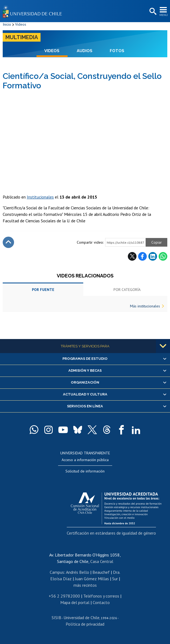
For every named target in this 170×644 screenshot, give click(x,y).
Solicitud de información (85, 471)
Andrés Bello (78, 572)
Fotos (117, 51)
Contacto (101, 602)
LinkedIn (153, 256)
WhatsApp (163, 256)
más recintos (85, 585)
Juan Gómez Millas (92, 579)
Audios (85, 51)
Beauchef (101, 572)
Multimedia (22, 37)
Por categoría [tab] (127, 290)
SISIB (56, 618)
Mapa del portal (75, 602)
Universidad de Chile (81, 618)
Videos (21, 24)
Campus (57, 572)
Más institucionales (145, 306)
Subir (8, 242)
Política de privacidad (85, 624)
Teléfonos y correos (101, 596)
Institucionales (40, 197)
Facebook (142, 256)
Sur (115, 579)
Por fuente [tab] (43, 290)
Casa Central (102, 561)
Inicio (7, 24)
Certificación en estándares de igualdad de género (111, 533)
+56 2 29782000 (64, 596)
